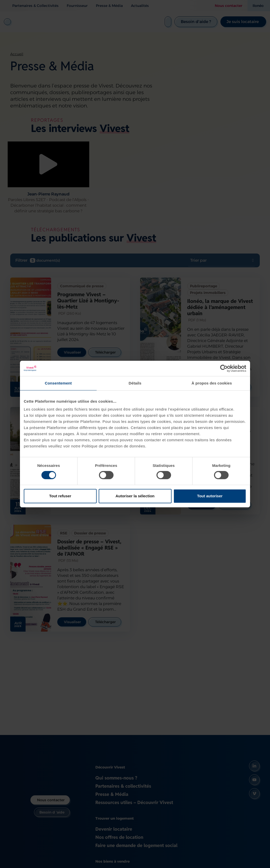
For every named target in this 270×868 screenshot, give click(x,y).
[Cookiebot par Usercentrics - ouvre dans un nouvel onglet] (224, 368)
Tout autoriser (210, 496)
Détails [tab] (135, 383)
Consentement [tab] (58, 383)
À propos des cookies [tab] (212, 383)
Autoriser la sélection (135, 496)
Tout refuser (60, 496)
